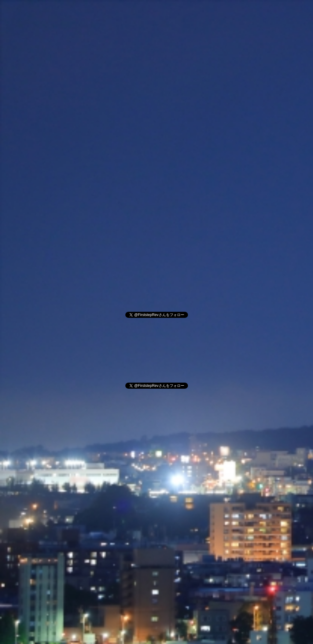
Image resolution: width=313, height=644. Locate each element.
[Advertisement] (156, 103)
